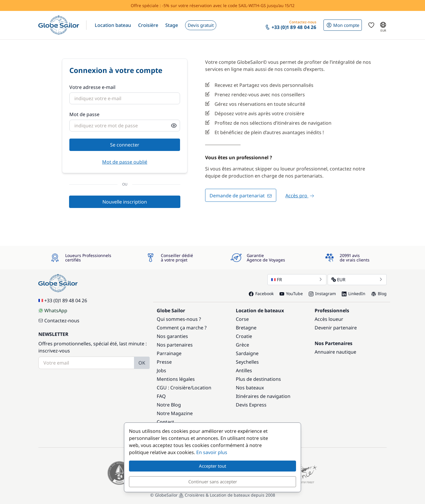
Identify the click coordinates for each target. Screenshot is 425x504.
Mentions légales (176, 379)
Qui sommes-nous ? (179, 319)
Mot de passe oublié (125, 162)
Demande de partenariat (241, 196)
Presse (164, 362)
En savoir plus (212, 452)
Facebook (261, 294)
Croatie (244, 336)
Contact (165, 422)
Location (202, 388)
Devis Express (251, 405)
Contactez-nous (59, 321)
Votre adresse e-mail (92, 87)
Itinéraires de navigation (263, 396)
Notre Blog (169, 405)
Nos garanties (172, 336)
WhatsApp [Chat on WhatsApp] (53, 310)
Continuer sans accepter (213, 482)
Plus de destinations (258, 379)
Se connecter (125, 145)
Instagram (322, 294)
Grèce (242, 345)
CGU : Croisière (174, 388)
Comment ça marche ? (182, 328)
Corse (242, 319)
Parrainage (169, 353)
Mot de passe (84, 114)
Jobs (161, 370)
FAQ (161, 396)
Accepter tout (212, 466)
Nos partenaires (175, 345)
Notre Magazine (175, 413)
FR (297, 279)
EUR (357, 279)
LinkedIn (354, 294)
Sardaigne (247, 353)
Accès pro (300, 196)
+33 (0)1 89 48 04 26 (63, 300)
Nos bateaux (250, 388)
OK (142, 363)
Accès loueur (329, 319)
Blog (379, 294)
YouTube (291, 294)
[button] (113, 25)
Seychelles (247, 362)
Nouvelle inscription (125, 202)
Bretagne (246, 328)
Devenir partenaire (336, 328)
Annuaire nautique (335, 352)
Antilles (244, 370)
